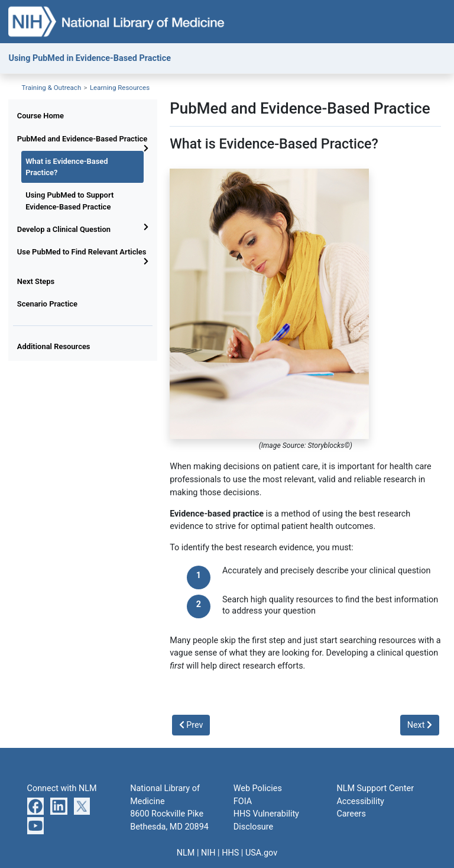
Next (420, 725)
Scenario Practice (47, 304)
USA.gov (261, 853)
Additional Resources (54, 346)
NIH (208, 853)
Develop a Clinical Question (64, 229)
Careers (351, 814)
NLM (186, 853)
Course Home (40, 116)
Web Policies (258, 788)
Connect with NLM (62, 788)
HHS (230, 853)
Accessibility (360, 801)
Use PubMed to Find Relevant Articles (82, 252)
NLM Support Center (375, 788)
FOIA (243, 801)
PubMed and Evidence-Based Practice (82, 139)
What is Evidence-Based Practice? (67, 167)
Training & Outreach (52, 88)
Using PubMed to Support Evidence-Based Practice (69, 201)
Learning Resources (120, 88)
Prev (191, 725)
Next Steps (36, 281)
